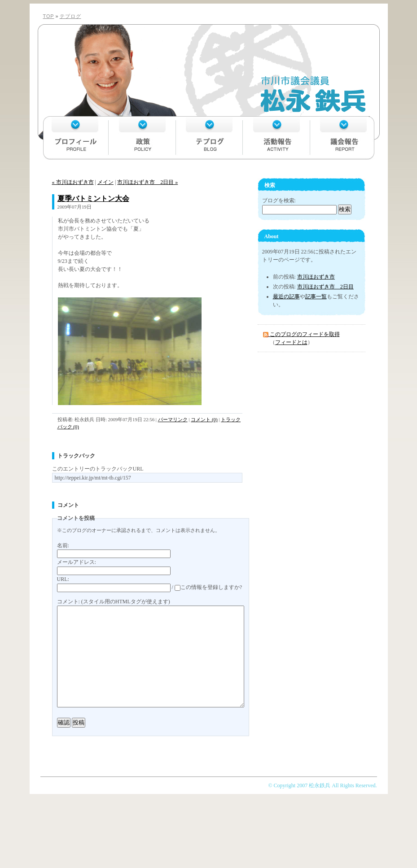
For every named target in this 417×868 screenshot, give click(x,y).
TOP (49, 16)
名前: (63, 545)
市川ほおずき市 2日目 (325, 287)
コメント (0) (204, 419)
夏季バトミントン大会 (93, 199)
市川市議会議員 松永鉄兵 (208, 71)
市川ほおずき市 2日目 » (147, 182)
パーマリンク (173, 419)
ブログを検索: (279, 201)
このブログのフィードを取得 (301, 334)
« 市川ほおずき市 (73, 182)
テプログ (70, 16)
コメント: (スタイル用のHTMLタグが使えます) (114, 602)
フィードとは (291, 342)
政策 (142, 138)
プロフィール (76, 138)
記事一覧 (316, 297)
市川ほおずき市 (316, 277)
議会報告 (342, 138)
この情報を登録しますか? (208, 587)
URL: (63, 579)
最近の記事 (286, 297)
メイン (105, 182)
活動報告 (275, 138)
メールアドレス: (77, 562)
